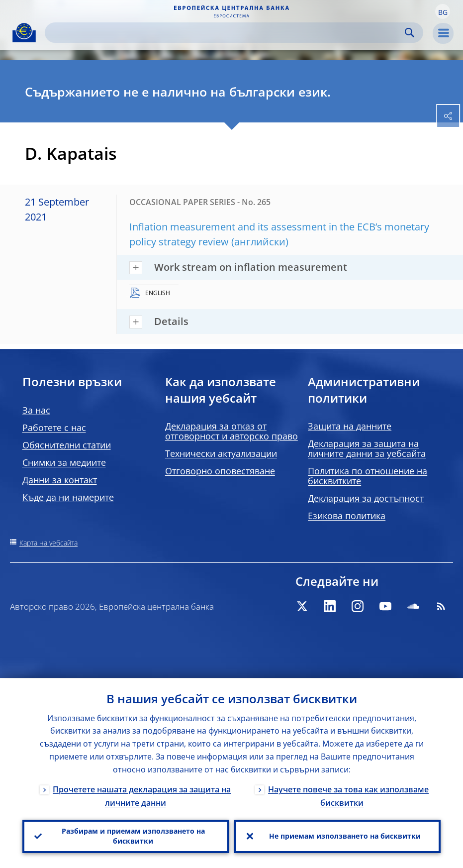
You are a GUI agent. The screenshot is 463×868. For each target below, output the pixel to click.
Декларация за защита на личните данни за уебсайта (367, 448)
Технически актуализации (221, 453)
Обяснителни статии (67, 445)
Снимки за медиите (64, 462)
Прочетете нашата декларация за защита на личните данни (142, 796)
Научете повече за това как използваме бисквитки (348, 796)
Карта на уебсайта (48, 543)
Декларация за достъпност (366, 498)
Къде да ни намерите (68, 497)
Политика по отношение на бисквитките (368, 476)
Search (410, 33)
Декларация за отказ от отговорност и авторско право (231, 431)
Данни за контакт (60, 480)
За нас (36, 410)
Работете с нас (54, 428)
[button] (443, 11)
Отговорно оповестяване (220, 471)
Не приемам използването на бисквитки (345, 836)
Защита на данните (350, 426)
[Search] (226, 33)
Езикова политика (347, 516)
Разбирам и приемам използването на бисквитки (133, 836)
